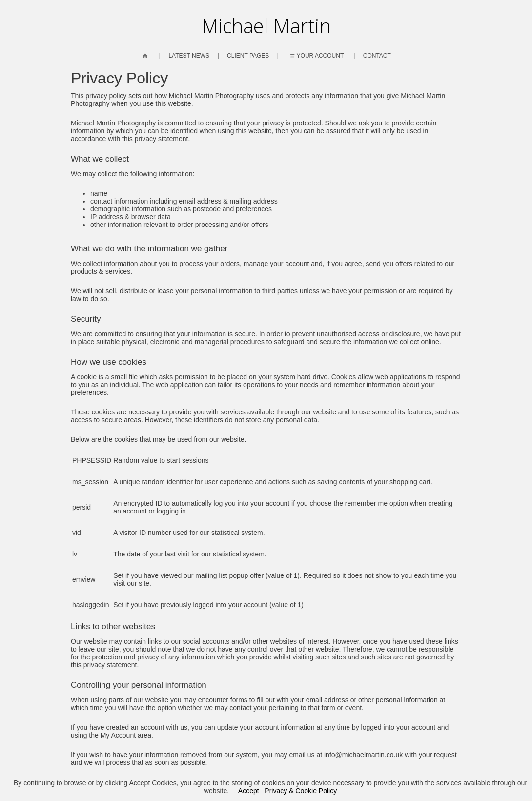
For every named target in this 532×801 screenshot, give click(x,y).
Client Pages (248, 56)
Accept (249, 791)
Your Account (316, 56)
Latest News (189, 56)
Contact (377, 56)
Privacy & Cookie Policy (301, 791)
